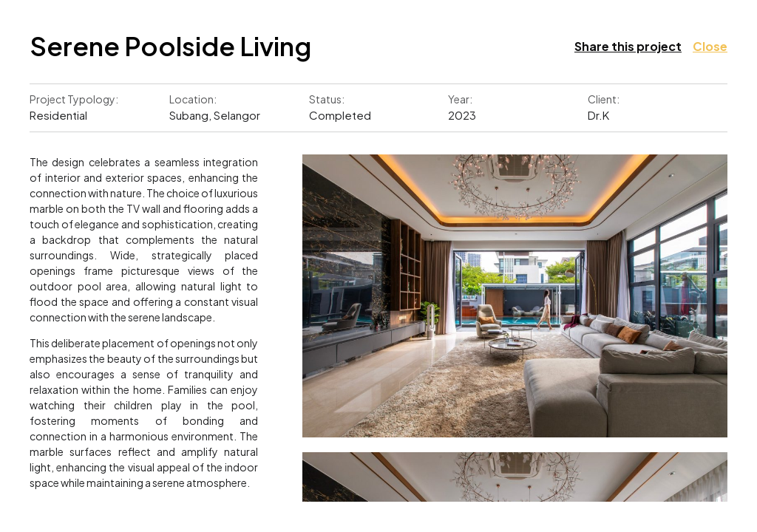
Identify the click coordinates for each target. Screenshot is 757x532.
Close (710, 46)
